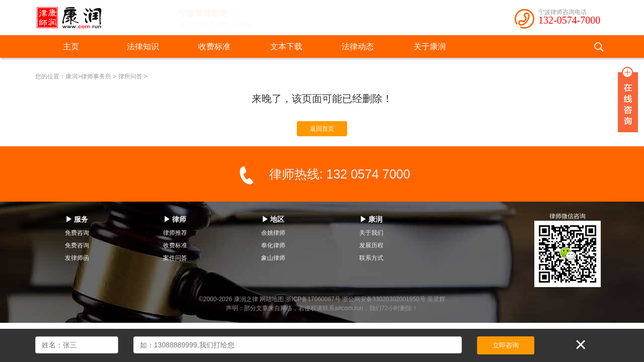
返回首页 (322, 129)
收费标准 (214, 47)
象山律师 (273, 258)
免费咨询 (77, 233)
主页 (71, 47)
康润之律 (246, 299)
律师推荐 (175, 233)
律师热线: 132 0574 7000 (340, 174)
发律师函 (77, 258)
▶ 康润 (371, 219)
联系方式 (371, 258)
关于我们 (371, 233)
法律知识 (143, 47)
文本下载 (286, 47)
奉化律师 (273, 245)
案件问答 (175, 258)
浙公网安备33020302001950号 (384, 299)
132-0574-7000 (569, 20)
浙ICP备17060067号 (313, 299)
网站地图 (272, 299)
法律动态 (358, 47)
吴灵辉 (436, 299)
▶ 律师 (175, 219)
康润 (71, 76)
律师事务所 (96, 76)
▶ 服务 (77, 219)
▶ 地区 (273, 219)
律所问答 (130, 76)
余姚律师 (273, 233)
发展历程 (371, 245)
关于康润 (430, 47)
